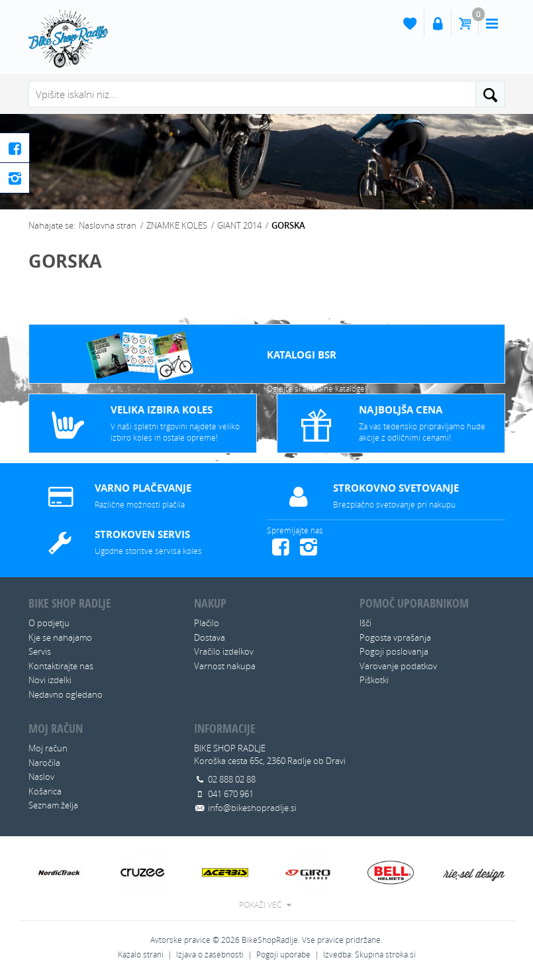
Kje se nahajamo (60, 637)
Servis (40, 651)
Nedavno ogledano (66, 694)
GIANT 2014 (239, 225)
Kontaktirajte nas (61, 666)
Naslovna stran (108, 225)
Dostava (210, 637)
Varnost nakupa (225, 666)
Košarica (45, 791)
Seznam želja (53, 805)
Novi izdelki (50, 680)
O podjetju (49, 623)
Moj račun (48, 748)
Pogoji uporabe (283, 954)
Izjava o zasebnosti (210, 954)
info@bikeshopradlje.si (252, 808)
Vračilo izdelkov (224, 651)
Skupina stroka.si (385, 954)
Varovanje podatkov (398, 666)
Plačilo (207, 623)
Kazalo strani (141, 954)
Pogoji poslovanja (394, 651)
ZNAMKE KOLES (177, 225)
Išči (365, 623)
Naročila (44, 763)
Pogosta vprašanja (395, 637)
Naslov (41, 777)
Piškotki (374, 680)
